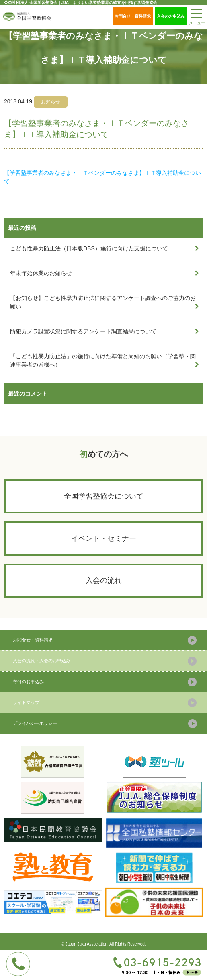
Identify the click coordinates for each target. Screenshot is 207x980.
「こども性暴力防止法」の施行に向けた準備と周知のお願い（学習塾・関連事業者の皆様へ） (103, 360)
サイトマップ (26, 702)
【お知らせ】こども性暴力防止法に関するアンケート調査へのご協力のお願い (103, 302)
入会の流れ (104, 580)
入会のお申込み (171, 16)
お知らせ (51, 102)
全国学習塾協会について (104, 496)
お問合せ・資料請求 (133, 16)
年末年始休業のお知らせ (41, 273)
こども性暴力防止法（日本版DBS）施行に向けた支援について (89, 248)
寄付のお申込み (28, 682)
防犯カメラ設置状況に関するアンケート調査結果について (83, 331)
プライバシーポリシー (35, 723)
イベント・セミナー (104, 538)
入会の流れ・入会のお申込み (42, 661)
